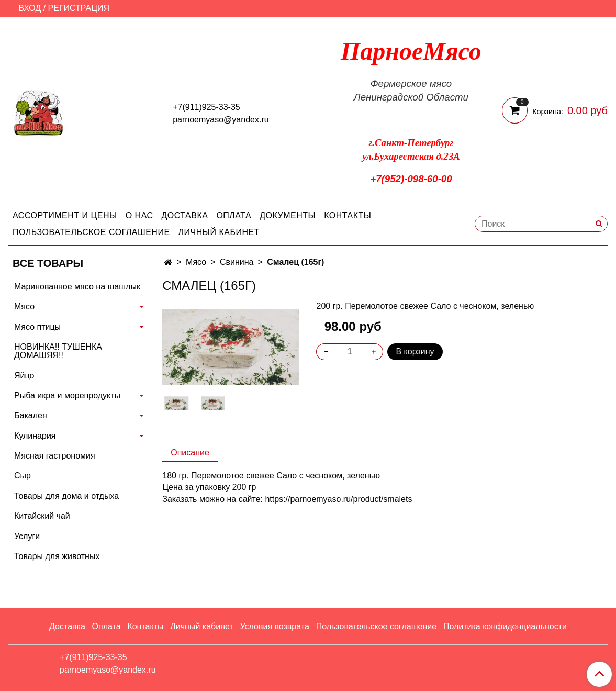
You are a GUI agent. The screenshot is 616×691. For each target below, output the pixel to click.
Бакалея (31, 415)
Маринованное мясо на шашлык (77, 287)
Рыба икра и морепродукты (67, 395)
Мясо (196, 262)
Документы (288, 215)
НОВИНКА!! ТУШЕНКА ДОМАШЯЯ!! (58, 351)
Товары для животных (57, 556)
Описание (190, 453)
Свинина (237, 262)
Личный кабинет (219, 232)
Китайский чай (42, 516)
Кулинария (35, 436)
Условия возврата (274, 626)
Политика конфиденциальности (505, 626)
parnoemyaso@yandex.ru (221, 120)
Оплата (234, 215)
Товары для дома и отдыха (66, 496)
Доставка (185, 215)
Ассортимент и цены (65, 215)
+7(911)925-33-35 (206, 107)
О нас (139, 215)
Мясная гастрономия (55, 456)
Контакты (348, 215)
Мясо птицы (37, 327)
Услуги (27, 536)
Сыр (23, 476)
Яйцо (24, 376)
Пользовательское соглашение (91, 232)
